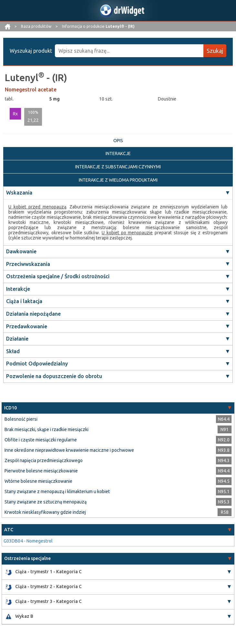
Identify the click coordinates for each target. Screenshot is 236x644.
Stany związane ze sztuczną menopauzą (46, 502)
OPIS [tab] (118, 141)
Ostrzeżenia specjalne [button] (27, 558)
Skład (13, 351)
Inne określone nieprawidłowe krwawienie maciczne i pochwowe (69, 450)
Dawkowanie (21, 251)
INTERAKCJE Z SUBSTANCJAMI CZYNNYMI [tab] (118, 167)
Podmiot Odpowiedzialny (37, 364)
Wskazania (19, 193)
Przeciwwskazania (28, 264)
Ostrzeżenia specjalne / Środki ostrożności (58, 276)
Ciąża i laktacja (24, 301)
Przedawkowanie (27, 326)
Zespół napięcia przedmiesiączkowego (44, 460)
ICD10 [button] (10, 408)
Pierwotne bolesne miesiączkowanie (41, 471)
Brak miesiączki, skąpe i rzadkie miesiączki (46, 429)
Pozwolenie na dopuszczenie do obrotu (54, 376)
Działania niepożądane (33, 314)
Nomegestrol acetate (31, 90)
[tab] (118, 408)
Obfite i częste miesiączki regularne (41, 440)
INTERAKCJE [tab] (118, 153)
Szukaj (215, 51)
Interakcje (18, 289)
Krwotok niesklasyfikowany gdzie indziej (45, 512)
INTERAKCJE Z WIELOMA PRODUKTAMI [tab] (118, 180)
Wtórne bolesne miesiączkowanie (38, 481)
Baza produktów (37, 26)
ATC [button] (9, 530)
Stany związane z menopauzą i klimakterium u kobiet (57, 491)
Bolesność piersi (21, 419)
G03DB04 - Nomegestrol (28, 541)
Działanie (17, 339)
